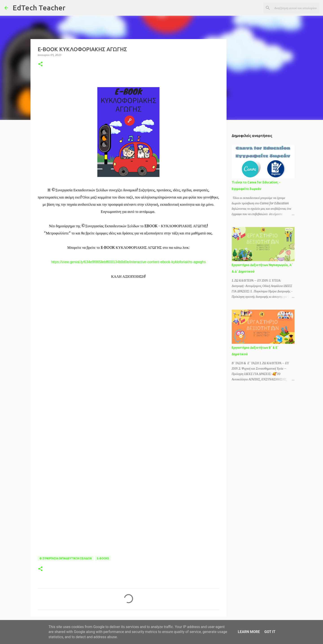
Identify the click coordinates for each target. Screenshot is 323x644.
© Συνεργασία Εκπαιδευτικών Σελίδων (66, 558)
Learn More (249, 632)
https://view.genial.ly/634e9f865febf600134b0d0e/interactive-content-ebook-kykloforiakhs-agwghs (128, 262)
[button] (40, 64)
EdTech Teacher (39, 8)
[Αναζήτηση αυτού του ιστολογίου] (296, 8)
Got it (270, 632)
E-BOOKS (103, 558)
